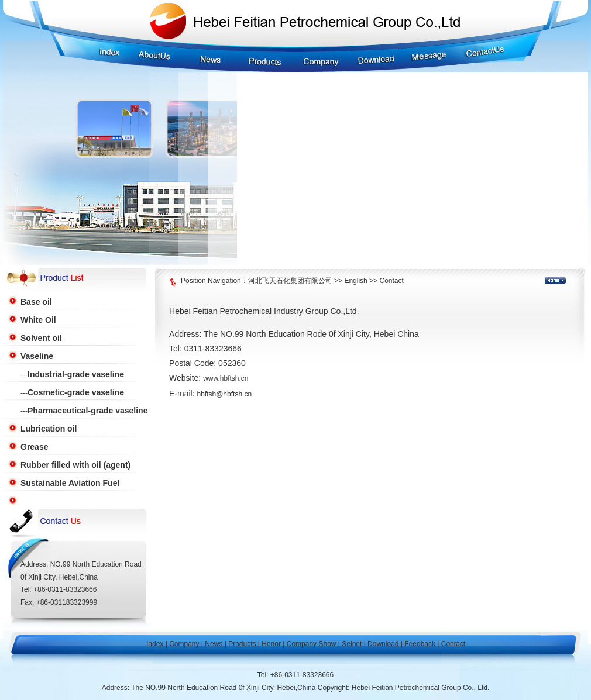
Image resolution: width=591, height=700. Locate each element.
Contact (391, 281)
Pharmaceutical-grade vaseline (87, 411)
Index (155, 644)
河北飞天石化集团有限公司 (290, 281)
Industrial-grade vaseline (76, 374)
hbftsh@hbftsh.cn (225, 394)
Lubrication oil (49, 429)
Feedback (420, 644)
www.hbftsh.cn (226, 378)
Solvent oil (41, 338)
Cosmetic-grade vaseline (76, 392)
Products (242, 644)
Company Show (312, 644)
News (214, 644)
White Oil (38, 320)
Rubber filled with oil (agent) (75, 465)
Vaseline (37, 356)
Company (184, 644)
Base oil (36, 302)
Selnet (352, 644)
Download (383, 644)
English (355, 281)
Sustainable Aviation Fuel (70, 483)
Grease (34, 447)
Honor (271, 644)
